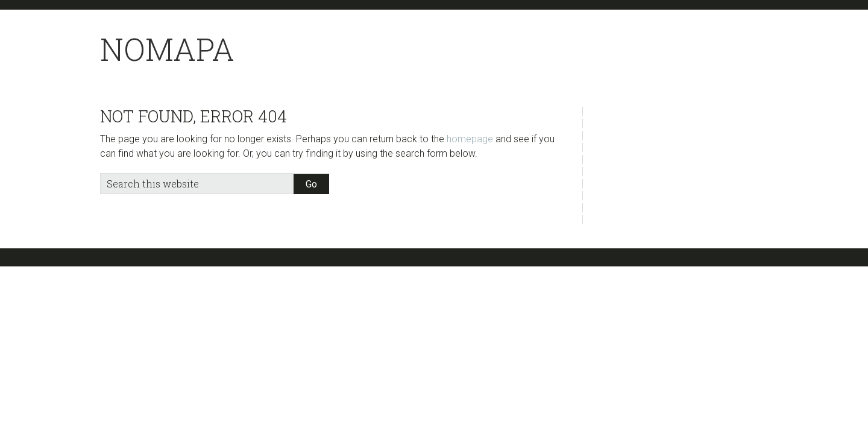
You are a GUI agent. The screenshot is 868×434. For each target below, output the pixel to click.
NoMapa (167, 49)
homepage (470, 139)
